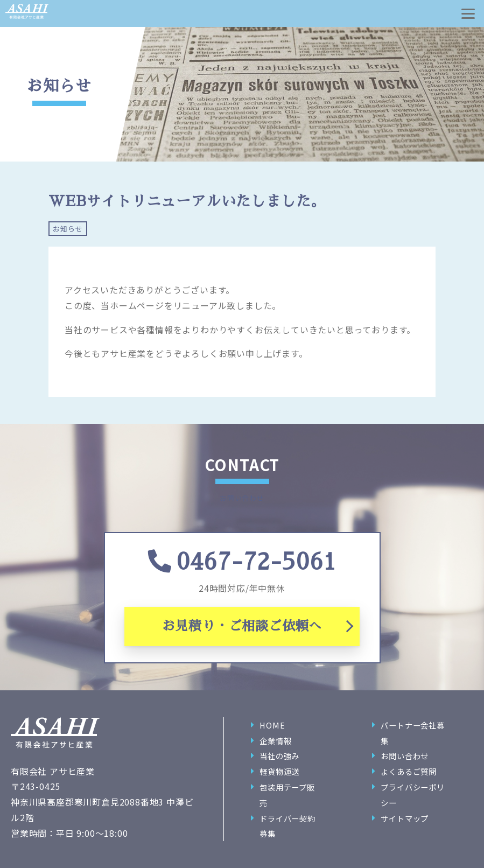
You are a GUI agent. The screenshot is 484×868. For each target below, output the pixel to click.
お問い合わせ (405, 756)
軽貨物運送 (279, 771)
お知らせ (68, 229)
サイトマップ (405, 818)
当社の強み (279, 756)
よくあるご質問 (409, 771)
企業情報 (275, 741)
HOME (272, 725)
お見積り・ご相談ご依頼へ (242, 626)
